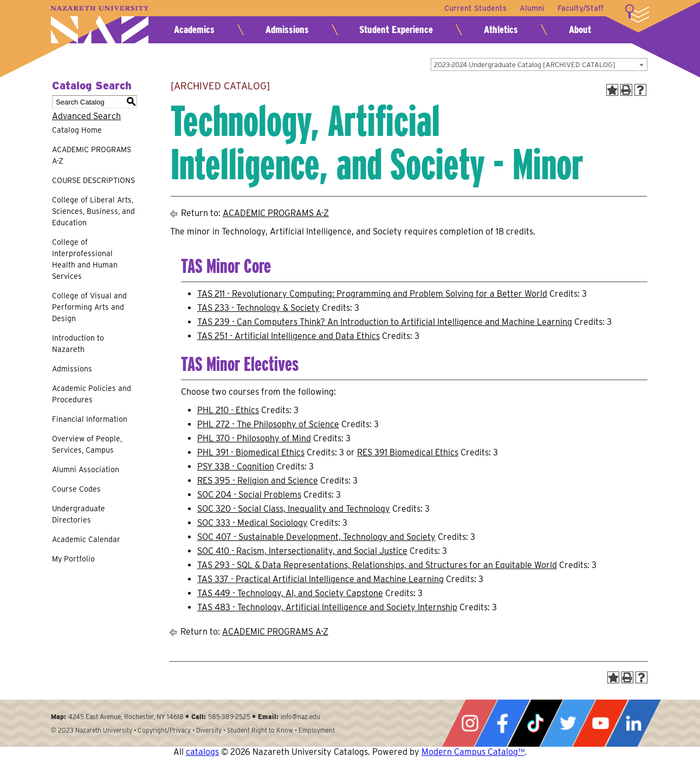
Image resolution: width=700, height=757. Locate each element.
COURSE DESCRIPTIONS (93, 180)
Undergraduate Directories (79, 514)
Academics (194, 30)
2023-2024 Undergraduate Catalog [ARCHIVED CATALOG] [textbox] (525, 65)
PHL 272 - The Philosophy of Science (268, 424)
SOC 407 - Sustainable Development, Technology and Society (316, 537)
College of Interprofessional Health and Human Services (85, 259)
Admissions (287, 30)
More (637, 14)
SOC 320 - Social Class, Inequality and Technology (294, 509)
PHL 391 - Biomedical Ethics (251, 452)
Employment (317, 730)
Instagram (470, 723)
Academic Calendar (86, 539)
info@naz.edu (300, 717)
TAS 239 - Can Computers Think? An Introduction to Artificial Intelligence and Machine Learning (385, 322)
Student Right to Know (260, 730)
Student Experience (396, 30)
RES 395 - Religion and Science (258, 481)
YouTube (600, 723)
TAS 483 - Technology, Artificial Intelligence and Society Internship (327, 607)
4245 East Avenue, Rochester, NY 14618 (126, 717)
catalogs (202, 752)
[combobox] (539, 64)
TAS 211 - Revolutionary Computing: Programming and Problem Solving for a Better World (372, 294)
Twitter (568, 723)
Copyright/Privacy (164, 730)
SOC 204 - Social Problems (249, 495)
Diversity (209, 730)
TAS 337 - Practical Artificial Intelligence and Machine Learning (320, 579)
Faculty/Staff (581, 8)
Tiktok (535, 723)
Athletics (501, 30)
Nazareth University (100, 25)
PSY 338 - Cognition (236, 466)
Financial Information (90, 419)
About (580, 30)
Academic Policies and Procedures (92, 394)
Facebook (502, 723)
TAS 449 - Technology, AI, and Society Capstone (290, 593)
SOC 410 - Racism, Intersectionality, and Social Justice (302, 551)
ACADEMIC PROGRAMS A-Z (92, 155)
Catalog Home (77, 130)
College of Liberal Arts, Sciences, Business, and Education (93, 211)
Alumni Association (86, 469)
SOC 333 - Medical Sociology (252, 523)
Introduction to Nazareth (78, 344)
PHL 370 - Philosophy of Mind (254, 438)
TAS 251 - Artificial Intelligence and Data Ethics (289, 336)
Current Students (475, 8)
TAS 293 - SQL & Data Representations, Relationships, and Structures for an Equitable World (377, 565)
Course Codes (76, 489)
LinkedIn (633, 723)
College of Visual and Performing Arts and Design (89, 307)
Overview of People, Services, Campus (87, 444)
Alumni (532, 8)
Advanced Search (86, 116)
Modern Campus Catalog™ (473, 752)
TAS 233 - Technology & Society (258, 308)
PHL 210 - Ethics (228, 410)
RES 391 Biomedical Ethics (408, 452)
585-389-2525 (229, 717)
